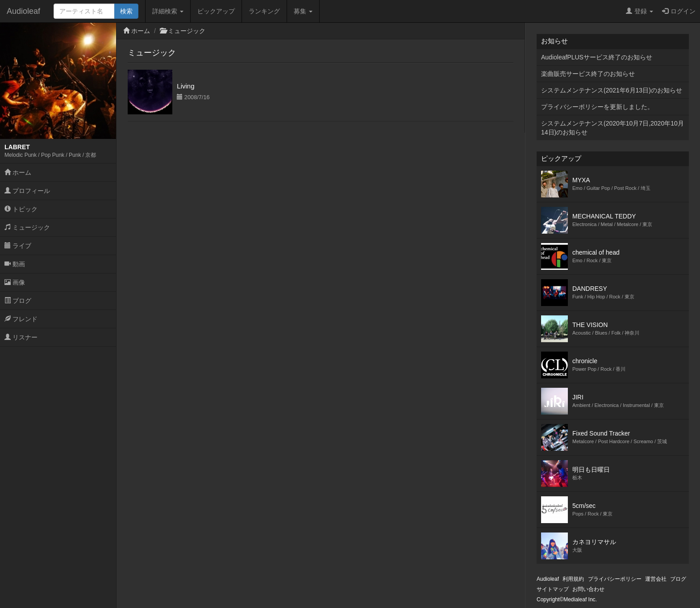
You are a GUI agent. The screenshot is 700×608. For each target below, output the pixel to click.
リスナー (21, 337)
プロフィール (27, 191)
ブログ (18, 301)
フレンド (21, 319)
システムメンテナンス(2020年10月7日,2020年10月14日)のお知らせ (612, 128)
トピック (21, 209)
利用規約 (573, 579)
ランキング (264, 11)
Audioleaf (23, 11)
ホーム (18, 172)
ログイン (679, 11)
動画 (15, 264)
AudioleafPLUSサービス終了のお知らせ (597, 57)
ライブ (18, 246)
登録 (640, 11)
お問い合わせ (588, 589)
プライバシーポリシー (615, 579)
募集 (303, 11)
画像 (15, 282)
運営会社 (656, 579)
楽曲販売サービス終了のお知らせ (588, 74)
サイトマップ (553, 589)
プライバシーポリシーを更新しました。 (597, 107)
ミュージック (27, 227)
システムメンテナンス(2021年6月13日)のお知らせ (612, 90)
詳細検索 (168, 11)
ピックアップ (216, 11)
